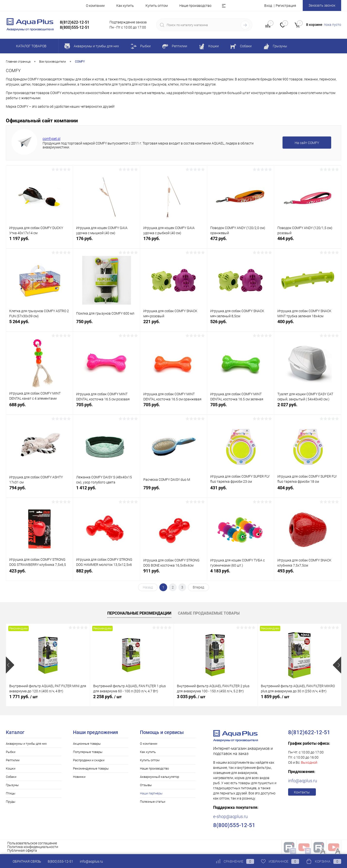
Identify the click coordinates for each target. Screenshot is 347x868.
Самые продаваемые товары (209, 613)
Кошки (11, 768)
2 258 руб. (107, 697)
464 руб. (308, 241)
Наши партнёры (151, 793)
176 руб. (106, 241)
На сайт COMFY (307, 143)
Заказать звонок (322, 5)
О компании (95, 6)
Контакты (302, 792)
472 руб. (240, 241)
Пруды (11, 802)
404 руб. (308, 490)
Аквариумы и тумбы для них (26, 744)
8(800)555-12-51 (60, 861)
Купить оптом (157, 6)
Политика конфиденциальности (33, 847)
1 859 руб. (275, 697)
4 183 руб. (240, 574)
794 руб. (39, 490)
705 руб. (106, 407)
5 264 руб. (39, 324)
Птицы (11, 793)
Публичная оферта (22, 850)
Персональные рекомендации (139, 613)
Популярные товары (88, 752)
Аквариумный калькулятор (160, 777)
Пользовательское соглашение (32, 843)
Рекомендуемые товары (91, 768)
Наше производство (195, 6)
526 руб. (240, 324)
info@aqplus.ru (303, 781)
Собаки (11, 777)
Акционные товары (87, 744)
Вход (268, 6)
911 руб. (173, 574)
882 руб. (106, 574)
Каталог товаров (31, 46)
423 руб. (39, 574)
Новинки (79, 777)
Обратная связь (23, 861)
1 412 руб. (106, 490)
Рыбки (11, 752)
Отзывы (146, 785)
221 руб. (173, 324)
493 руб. (308, 574)
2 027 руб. (308, 407)
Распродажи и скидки (89, 760)
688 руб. (39, 407)
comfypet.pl (51, 139)
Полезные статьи (153, 802)
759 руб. (173, 490)
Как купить (125, 6)
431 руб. (240, 490)
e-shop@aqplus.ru (230, 816)
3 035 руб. (191, 697)
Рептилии (13, 760)
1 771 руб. (23, 697)
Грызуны (12, 785)
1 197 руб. (39, 241)
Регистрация (286, 6)
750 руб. (106, 324)
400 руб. (308, 324)
